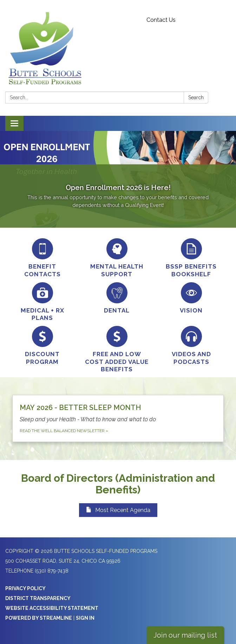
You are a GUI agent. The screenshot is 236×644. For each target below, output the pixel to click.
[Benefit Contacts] (42, 258)
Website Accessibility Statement (52, 608)
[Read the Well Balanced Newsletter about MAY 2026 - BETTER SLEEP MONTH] (118, 418)
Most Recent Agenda (118, 510)
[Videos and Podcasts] (191, 346)
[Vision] (191, 298)
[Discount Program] (42, 346)
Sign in (85, 618)
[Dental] (117, 298)
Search (196, 97)
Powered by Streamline (39, 618)
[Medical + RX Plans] (42, 302)
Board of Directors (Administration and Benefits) (118, 484)
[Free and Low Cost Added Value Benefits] (117, 349)
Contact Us (161, 20)
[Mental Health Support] (117, 258)
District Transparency (38, 598)
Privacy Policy (25, 588)
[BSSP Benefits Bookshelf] (191, 258)
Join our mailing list (185, 635)
